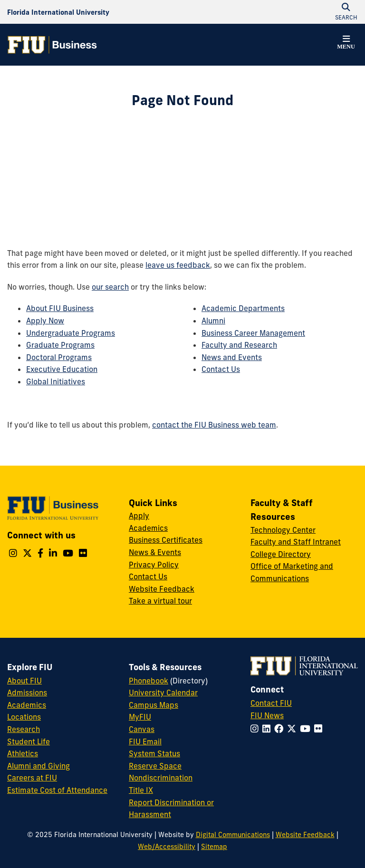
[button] (346, 44)
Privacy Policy (154, 565)
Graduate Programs (60, 345)
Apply (139, 516)
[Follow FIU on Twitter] (293, 729)
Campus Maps (154, 705)
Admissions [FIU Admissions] (27, 692)
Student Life (29, 741)
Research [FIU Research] (24, 729)
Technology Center (283, 530)
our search (110, 287)
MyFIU (140, 717)
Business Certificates (166, 540)
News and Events (232, 357)
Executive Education (62, 369)
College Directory (281, 554)
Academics (148, 528)
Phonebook (149, 681)
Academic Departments (243, 308)
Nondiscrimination (161, 778)
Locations (24, 717)
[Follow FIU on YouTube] (307, 729)
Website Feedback (162, 589)
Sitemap (214, 847)
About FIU (24, 681)
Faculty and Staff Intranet (296, 542)
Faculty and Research (239, 345)
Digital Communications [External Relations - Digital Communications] (233, 835)
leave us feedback (178, 265)
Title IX (141, 790)
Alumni (213, 321)
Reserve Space (155, 766)
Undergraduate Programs (71, 333)
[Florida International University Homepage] (58, 12)
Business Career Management (253, 333)
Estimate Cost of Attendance (57, 790)
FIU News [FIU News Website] (267, 715)
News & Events (155, 552)
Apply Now (45, 321)
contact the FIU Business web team (214, 425)
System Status (154, 753)
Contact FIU (271, 703)
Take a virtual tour (160, 601)
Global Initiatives (56, 381)
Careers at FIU (32, 778)
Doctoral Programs (59, 357)
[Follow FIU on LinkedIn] (268, 729)
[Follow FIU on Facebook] (281, 729)
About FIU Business (60, 308)
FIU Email (145, 741)
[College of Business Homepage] (52, 45)
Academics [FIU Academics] (27, 705)
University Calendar (163, 692)
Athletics (23, 753)
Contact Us (221, 369)
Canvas (142, 729)
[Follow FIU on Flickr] (320, 729)
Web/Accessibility (167, 847)
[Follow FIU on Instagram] (256, 729)
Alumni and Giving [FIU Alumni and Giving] (38, 766)
